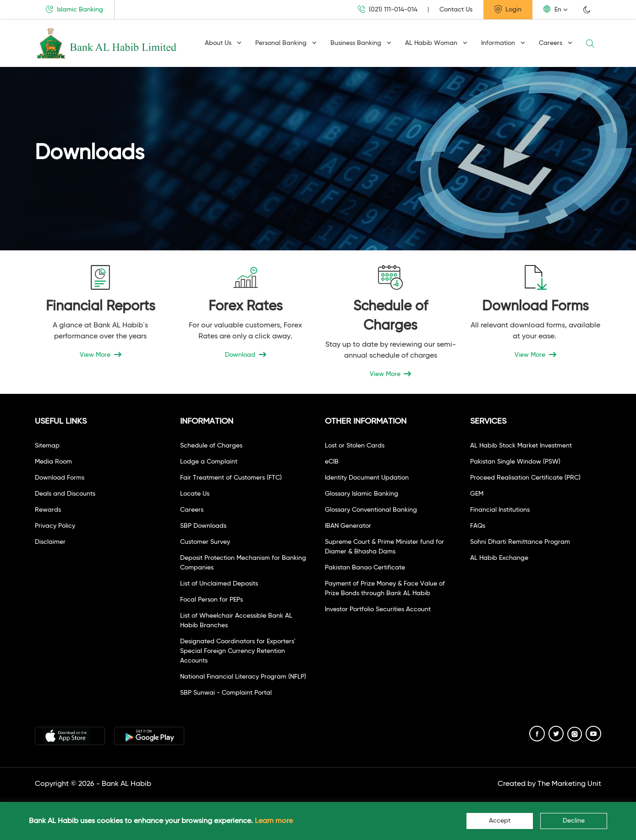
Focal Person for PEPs (211, 600)
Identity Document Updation (367, 478)
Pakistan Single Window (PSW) (515, 462)
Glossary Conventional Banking (371, 510)
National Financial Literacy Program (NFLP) (243, 677)
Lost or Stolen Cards (355, 446)
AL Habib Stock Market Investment (521, 446)
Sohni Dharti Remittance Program (520, 542)
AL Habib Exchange (499, 558)
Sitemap (47, 446)
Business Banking (361, 43)
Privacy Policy (55, 526)
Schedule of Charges (211, 446)
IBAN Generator (348, 526)
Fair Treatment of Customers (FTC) (231, 478)
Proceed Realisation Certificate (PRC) (525, 478)
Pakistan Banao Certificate (365, 568)
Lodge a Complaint (209, 462)
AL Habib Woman (436, 43)
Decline (574, 821)
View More (101, 355)
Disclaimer (50, 542)
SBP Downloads (203, 526)
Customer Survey (205, 542)
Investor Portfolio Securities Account (378, 609)
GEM (477, 494)
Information (503, 43)
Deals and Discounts (65, 494)
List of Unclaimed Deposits (219, 584)
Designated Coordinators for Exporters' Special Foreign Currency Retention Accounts (238, 651)
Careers (556, 43)
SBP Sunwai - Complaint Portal (226, 693)
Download (246, 355)
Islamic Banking (74, 9)
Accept (500, 821)
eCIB (332, 462)
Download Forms (60, 478)
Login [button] (508, 9)
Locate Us (195, 494)
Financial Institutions (500, 510)
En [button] (552, 9)
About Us (223, 43)
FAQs (478, 526)
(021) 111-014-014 (388, 9)
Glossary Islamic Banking (362, 494)
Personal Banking (286, 43)
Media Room (53, 462)
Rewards (48, 510)
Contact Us (456, 10)
